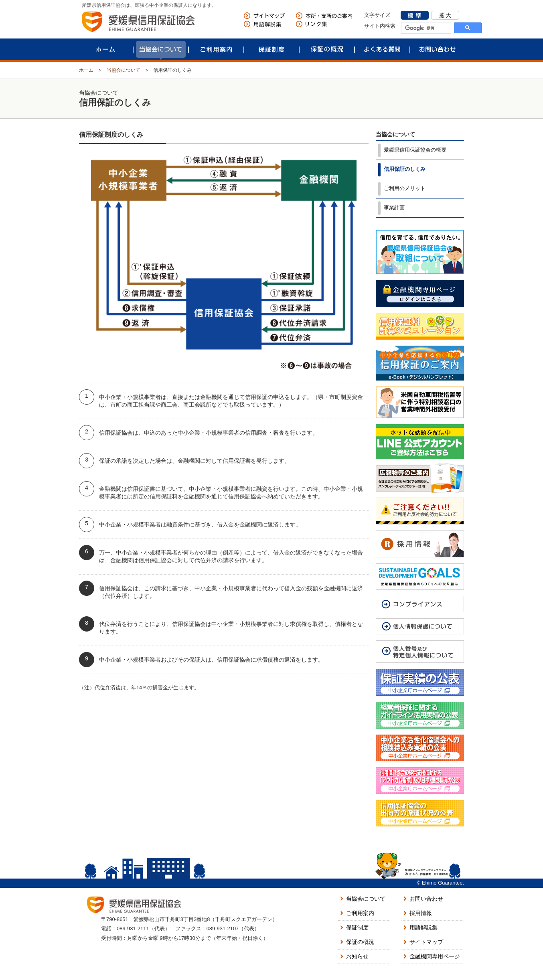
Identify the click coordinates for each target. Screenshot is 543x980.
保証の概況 (327, 49)
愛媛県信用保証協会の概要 (415, 150)
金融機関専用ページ (435, 956)
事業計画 (394, 208)
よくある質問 (382, 49)
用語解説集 (423, 927)
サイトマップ (426, 942)
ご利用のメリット (405, 188)
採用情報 (421, 913)
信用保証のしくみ (405, 169)
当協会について (161, 49)
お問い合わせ (438, 49)
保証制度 (271, 49)
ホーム (105, 49)
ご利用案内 (216, 49)
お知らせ (357, 956)
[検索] (426, 28)
